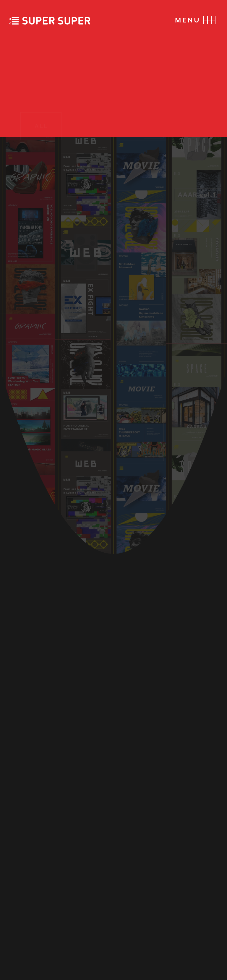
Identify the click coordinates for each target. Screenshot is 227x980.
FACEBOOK (194, 886)
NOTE (206, 917)
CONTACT (30, 914)
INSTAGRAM (193, 902)
